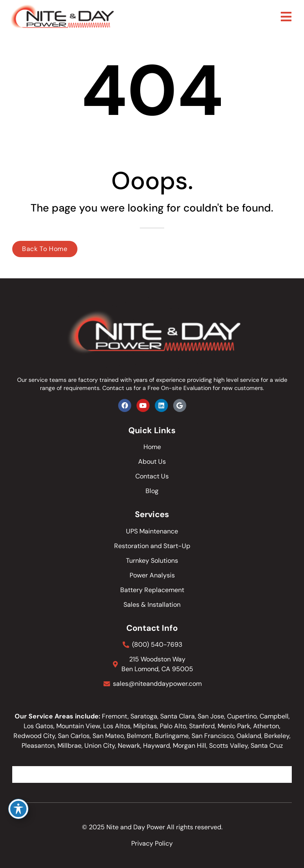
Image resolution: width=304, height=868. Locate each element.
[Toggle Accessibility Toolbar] (18, 809)
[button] (286, 17)
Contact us (117, 388)
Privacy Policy (152, 843)
